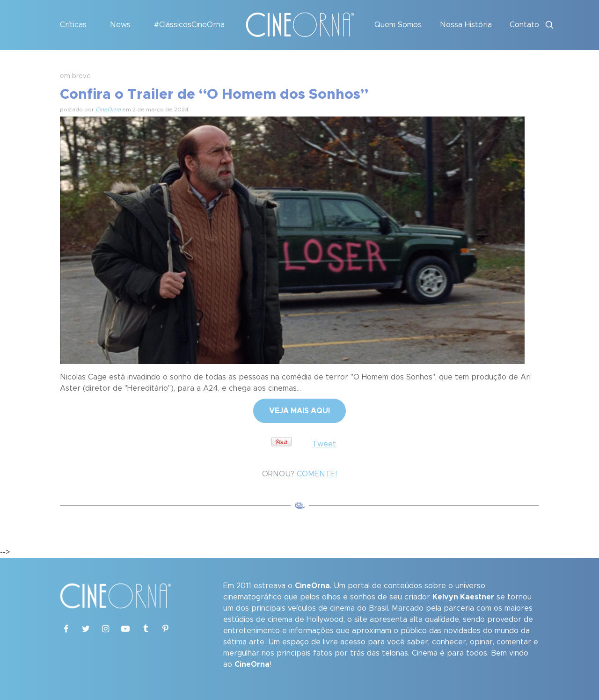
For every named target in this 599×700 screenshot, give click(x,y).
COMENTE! (299, 474)
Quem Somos (398, 25)
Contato (524, 25)
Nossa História (466, 25)
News (120, 25)
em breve (75, 76)
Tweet (324, 444)
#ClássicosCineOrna (189, 25)
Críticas (73, 25)
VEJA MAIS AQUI (299, 411)
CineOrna (108, 109)
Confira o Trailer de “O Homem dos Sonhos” (214, 95)
